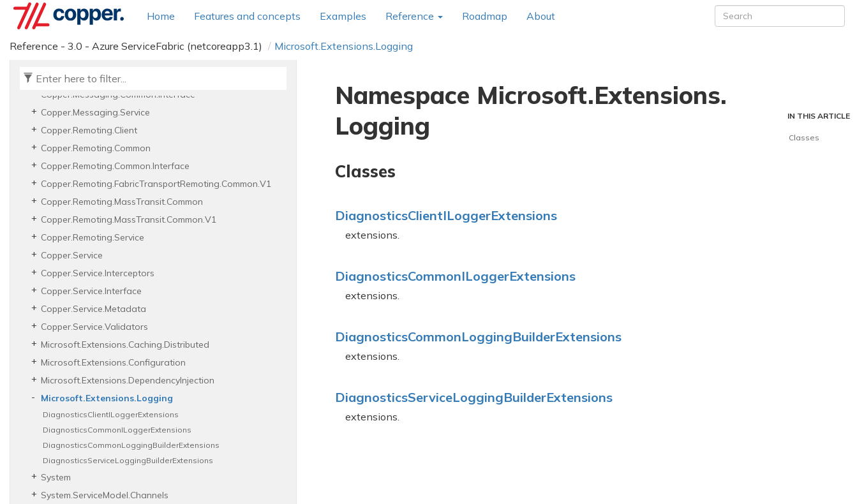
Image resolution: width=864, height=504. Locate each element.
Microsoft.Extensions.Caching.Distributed (125, 345)
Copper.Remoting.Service (93, 237)
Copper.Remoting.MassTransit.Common (122, 202)
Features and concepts (247, 16)
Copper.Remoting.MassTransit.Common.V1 (129, 219)
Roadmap (485, 16)
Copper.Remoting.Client (89, 130)
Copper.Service (72, 255)
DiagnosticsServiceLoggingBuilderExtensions (128, 460)
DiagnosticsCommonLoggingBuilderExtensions (131, 445)
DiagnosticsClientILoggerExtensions (111, 414)
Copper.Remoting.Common (96, 148)
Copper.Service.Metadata (93, 309)
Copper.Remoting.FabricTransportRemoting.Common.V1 (156, 184)
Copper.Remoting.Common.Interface (115, 166)
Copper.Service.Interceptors (98, 273)
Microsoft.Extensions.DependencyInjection (128, 380)
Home (161, 16)
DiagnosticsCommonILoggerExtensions (117, 430)
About (541, 16)
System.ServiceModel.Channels (105, 495)
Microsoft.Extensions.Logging (344, 46)
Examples (343, 16)
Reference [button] (414, 16)
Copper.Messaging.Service (95, 112)
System (56, 477)
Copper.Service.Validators (94, 327)
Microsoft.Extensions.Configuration (113, 362)
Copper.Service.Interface (91, 291)
